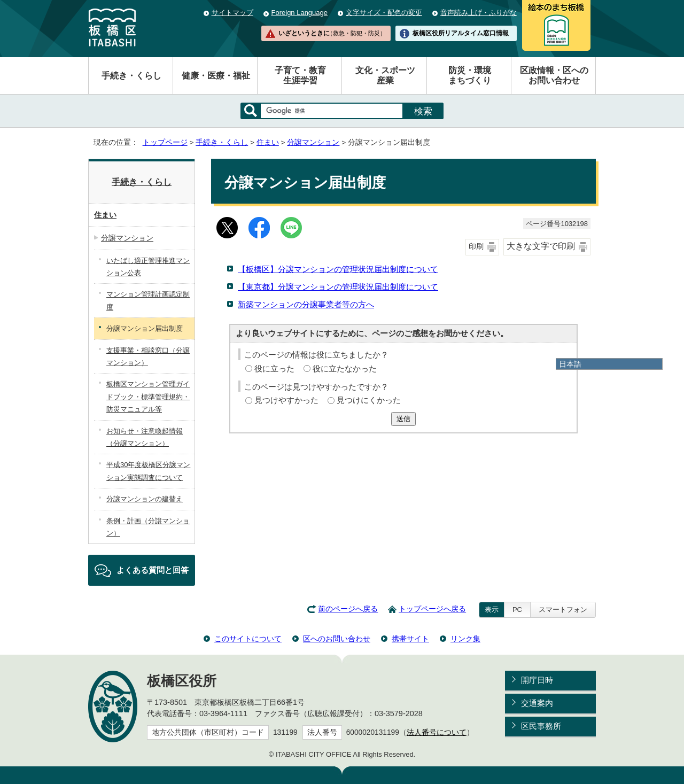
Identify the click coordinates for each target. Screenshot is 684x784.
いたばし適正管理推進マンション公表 (148, 267)
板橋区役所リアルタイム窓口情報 (461, 33)
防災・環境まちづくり (470, 75)
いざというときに (332, 33)
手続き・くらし (131, 76)
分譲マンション (313, 142)
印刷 (476, 247)
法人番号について (437, 732)
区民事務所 (541, 726)
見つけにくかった (369, 400)
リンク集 (465, 639)
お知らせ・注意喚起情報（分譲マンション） (145, 437)
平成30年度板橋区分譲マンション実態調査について (148, 471)
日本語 (570, 364)
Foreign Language (300, 13)
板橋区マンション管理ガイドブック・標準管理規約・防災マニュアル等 (148, 397)
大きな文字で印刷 (541, 246)
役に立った (274, 368)
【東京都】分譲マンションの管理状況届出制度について (338, 287)
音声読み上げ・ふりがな (479, 13)
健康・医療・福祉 (216, 76)
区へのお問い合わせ (337, 639)
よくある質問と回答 (153, 570)
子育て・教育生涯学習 (300, 75)
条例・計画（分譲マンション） (148, 527)
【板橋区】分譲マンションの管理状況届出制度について (338, 269)
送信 (403, 419)
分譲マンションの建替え (145, 499)
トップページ (165, 142)
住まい (268, 142)
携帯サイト (410, 639)
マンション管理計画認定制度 (148, 300)
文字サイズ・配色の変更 (384, 13)
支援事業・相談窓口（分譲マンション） (148, 356)
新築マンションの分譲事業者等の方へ (306, 304)
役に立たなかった (345, 368)
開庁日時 (537, 680)
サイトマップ (232, 13)
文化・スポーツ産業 (385, 75)
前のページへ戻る (348, 609)
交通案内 (537, 703)
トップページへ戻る (432, 609)
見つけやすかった (286, 400)
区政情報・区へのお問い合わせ (554, 75)
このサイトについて (248, 639)
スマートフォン (563, 610)
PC (517, 610)
